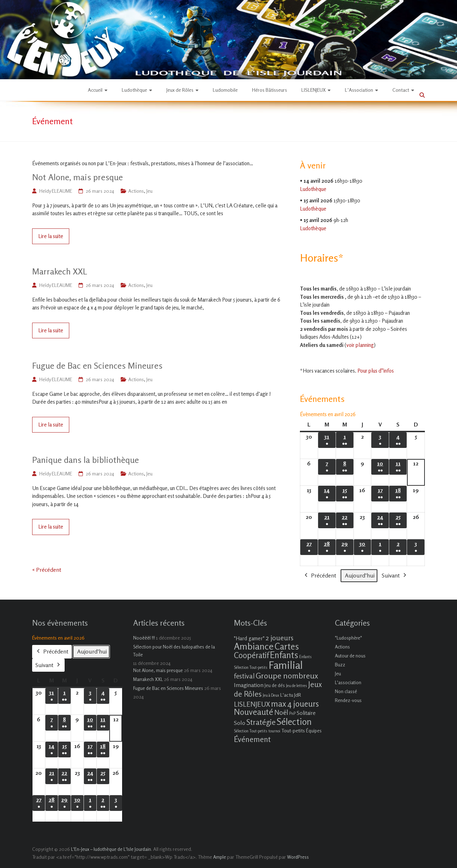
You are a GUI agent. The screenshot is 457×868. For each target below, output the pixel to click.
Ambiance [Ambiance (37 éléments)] (254, 646)
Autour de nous (350, 656)
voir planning (360, 345)
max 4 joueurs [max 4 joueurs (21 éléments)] (295, 703)
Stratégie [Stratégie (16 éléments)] (261, 722)
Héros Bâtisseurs (270, 90)
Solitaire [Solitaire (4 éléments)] (306, 713)
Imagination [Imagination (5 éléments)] (249, 685)
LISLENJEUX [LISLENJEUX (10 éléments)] (252, 704)
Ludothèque (134, 90)
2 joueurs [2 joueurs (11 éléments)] (280, 638)
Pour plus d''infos (376, 371)
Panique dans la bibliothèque (86, 460)
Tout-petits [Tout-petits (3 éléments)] (293, 730)
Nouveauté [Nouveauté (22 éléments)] (253, 712)
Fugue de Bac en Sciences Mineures (97, 366)
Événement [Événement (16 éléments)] (252, 739)
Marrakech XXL (60, 271)
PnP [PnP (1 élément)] (292, 714)
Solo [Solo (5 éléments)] (240, 723)
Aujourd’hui (360, 575)
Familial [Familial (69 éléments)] (286, 665)
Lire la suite (51, 236)
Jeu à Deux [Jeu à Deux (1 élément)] (271, 695)
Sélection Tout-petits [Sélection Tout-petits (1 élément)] (251, 731)
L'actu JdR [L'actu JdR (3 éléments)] (291, 695)
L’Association (359, 90)
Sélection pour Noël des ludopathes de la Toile (174, 651)
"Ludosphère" (348, 638)
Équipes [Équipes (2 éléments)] (314, 731)
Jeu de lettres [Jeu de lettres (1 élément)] (297, 686)
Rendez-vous (348, 700)
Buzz (340, 665)
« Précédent (47, 570)
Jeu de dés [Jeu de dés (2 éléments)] (275, 685)
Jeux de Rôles (180, 90)
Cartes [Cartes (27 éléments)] (287, 646)
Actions (136, 191)
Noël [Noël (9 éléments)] (281, 712)
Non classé (346, 691)
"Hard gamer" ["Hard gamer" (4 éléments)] (249, 638)
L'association (348, 682)
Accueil (95, 90)
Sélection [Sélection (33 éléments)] (294, 721)
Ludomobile (225, 90)
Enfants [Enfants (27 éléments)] (284, 655)
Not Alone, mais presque (77, 177)
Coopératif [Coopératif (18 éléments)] (251, 655)
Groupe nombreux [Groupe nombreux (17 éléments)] (287, 675)
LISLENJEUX (313, 90)
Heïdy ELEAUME (56, 191)
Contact (401, 90)
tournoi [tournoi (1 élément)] (274, 731)
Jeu (149, 191)
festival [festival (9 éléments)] (244, 676)
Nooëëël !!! (144, 638)
